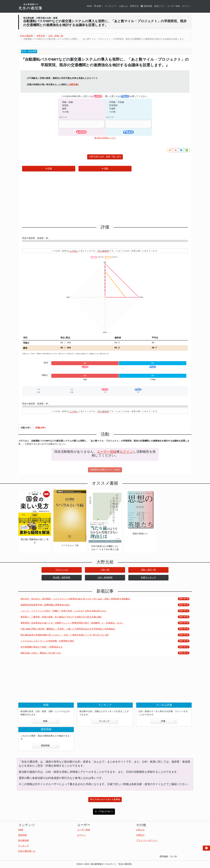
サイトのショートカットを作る (105, 800)
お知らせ (123, 6)
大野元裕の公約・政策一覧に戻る (105, 157)
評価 (49, 169)
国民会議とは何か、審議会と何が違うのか (41, 653)
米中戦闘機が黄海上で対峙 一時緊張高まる (42, 647)
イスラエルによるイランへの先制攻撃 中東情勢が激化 (47, 641)
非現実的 (113, 106)
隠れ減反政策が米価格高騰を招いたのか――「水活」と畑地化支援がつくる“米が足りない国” (65, 635)
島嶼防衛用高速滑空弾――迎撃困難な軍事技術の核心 (45, 605)
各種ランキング (148, 578)
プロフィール (62, 570)
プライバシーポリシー (147, 841)
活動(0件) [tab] (26, 428)
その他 (65, 112)
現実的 (65, 106)
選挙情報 (146, 6)
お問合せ (140, 835)
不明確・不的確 (117, 102)
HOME (89, 6)
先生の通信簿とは (27, 851)
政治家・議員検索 (62, 578)
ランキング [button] (110, 6)
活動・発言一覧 (148, 570)
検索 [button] (97, 6)
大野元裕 (73, 85)
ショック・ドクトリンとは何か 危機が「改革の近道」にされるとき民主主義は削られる (63, 611)
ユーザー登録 (174, 6)
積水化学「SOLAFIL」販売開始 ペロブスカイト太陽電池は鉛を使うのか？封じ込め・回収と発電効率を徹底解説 (75, 599)
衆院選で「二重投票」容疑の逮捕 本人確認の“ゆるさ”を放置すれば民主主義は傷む (61, 617)
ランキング (108, 721)
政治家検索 (24, 841)
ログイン (186, 6)
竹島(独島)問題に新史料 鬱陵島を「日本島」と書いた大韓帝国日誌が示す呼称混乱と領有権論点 (68, 629)
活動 (105, 169)
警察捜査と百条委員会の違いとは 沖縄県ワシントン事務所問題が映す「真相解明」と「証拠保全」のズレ (72, 623)
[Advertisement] (105, 199)
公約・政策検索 (105, 578)
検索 (51, 721)
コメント (63, 117)
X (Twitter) (104, 812)
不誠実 (112, 109)
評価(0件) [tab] (41, 428)
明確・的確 (67, 102)
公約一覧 (105, 570)
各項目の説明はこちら (105, 138)
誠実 (64, 109)
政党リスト (160, 6)
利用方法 (134, 6)
